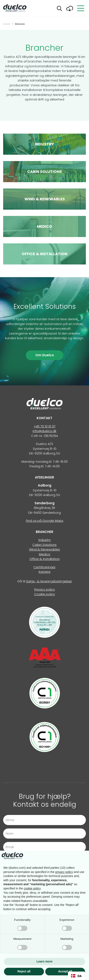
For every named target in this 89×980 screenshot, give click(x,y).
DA (76, 976)
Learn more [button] (44, 961)
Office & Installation (45, 559)
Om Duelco (45, 355)
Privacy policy (45, 589)
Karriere (45, 572)
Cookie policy (44, 594)
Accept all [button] (65, 971)
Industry (45, 540)
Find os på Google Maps (45, 521)
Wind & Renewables (44, 549)
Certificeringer (44, 567)
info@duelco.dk (44, 431)
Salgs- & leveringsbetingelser (49, 581)
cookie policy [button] (32, 888)
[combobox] (76, 976)
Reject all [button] (24, 971)
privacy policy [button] (64, 872)
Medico (45, 554)
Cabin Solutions (44, 545)
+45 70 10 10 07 (45, 426)
